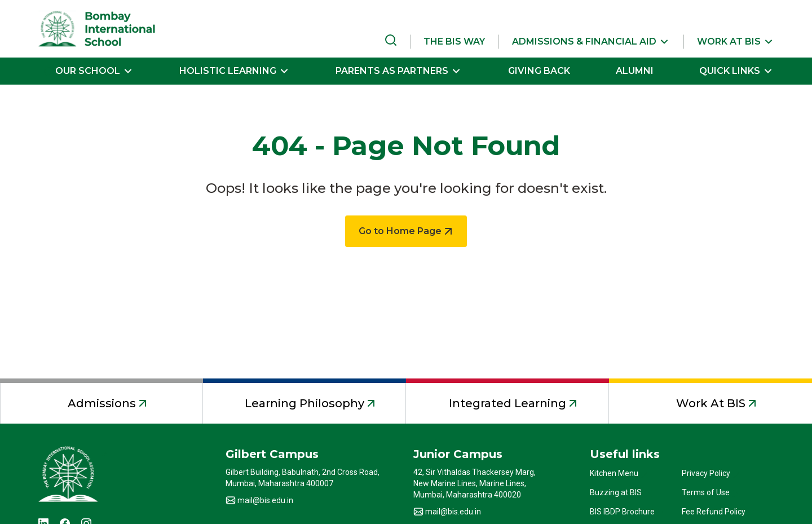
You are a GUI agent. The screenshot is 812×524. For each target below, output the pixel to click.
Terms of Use (706, 492)
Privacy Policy (706, 473)
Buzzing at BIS (616, 492)
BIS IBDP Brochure (622, 512)
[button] (591, 42)
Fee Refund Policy (714, 512)
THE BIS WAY (454, 41)
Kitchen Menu (614, 473)
